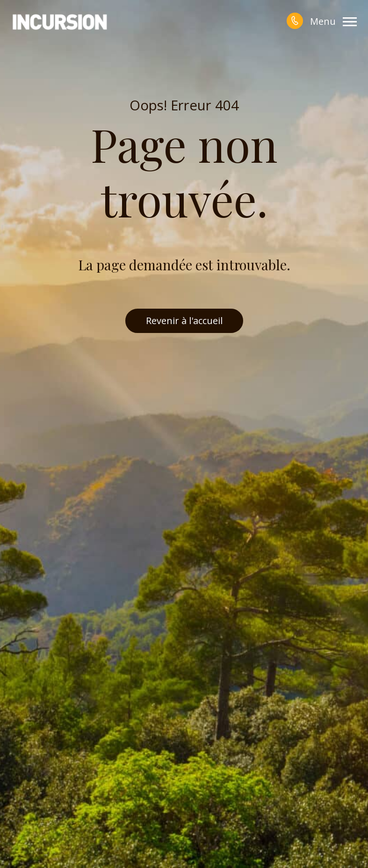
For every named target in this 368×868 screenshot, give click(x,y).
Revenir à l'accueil (184, 321)
